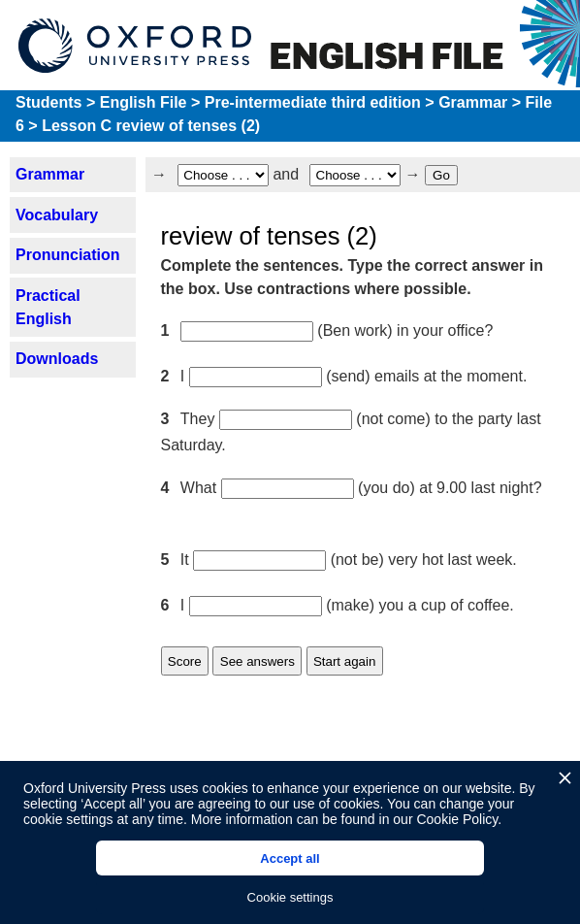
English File (144, 102)
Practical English (48, 307)
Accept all (290, 858)
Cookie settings (290, 897)
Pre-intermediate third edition (313, 102)
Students (48, 102)
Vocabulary (57, 215)
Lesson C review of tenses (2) (151, 126)
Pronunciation (68, 255)
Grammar (473, 102)
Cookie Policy (457, 819)
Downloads (57, 359)
